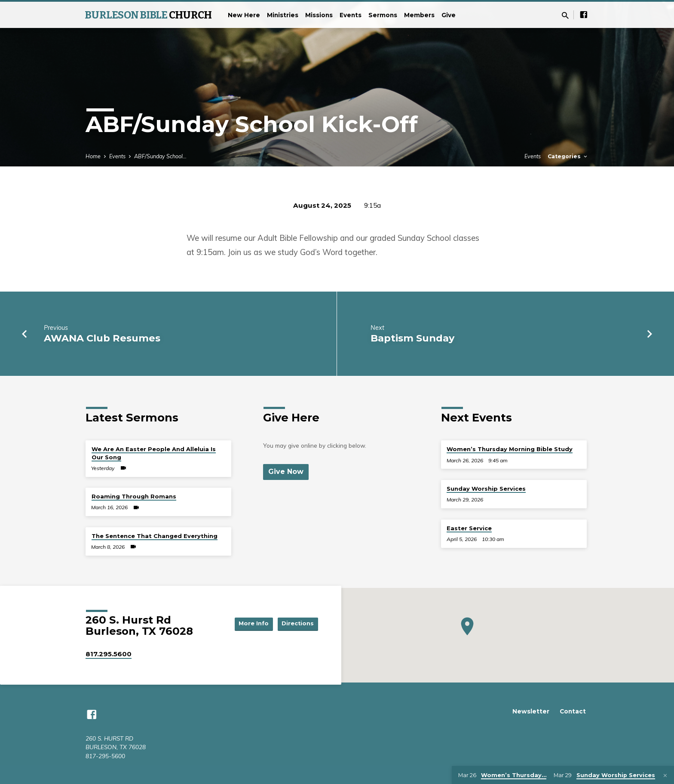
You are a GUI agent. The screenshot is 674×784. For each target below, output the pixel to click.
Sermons (383, 15)
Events (351, 15)
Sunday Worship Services (486, 489)
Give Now (286, 472)
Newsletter (531, 711)
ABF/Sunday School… (160, 156)
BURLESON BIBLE (148, 15)
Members (419, 15)
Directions (297, 624)
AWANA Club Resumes (102, 338)
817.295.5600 (109, 654)
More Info (248, 624)
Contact (573, 711)
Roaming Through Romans (134, 496)
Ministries (283, 15)
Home (93, 156)
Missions (319, 15)
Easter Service (469, 528)
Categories (568, 156)
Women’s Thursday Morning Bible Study (510, 449)
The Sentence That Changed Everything (155, 536)
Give (449, 15)
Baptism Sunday (412, 338)
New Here (244, 15)
